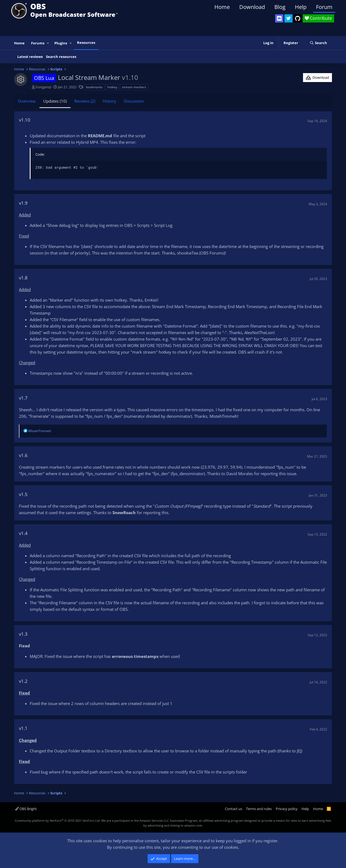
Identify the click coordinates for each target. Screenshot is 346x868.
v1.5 (23, 494)
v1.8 (23, 278)
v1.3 (23, 634)
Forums (38, 43)
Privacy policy (287, 809)
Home (222, 7)
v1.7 (23, 398)
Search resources (61, 57)
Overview (27, 101)
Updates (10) (55, 101)
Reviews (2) (85, 101)
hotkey (112, 87)
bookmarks (94, 87)
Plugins (61, 43)
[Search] (318, 43)
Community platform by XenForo (58, 820)
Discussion (134, 101)
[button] (48, 43)
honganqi (43, 87)
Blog (280, 7)
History (109, 101)
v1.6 (23, 455)
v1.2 (23, 681)
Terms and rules (259, 809)
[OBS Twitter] (288, 18)
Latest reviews (30, 57)
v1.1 (23, 728)
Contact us (234, 809)
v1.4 (23, 533)
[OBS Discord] (279, 18)
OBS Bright (26, 809)
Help (301, 7)
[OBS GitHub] (298, 18)
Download (252, 7)
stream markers (134, 87)
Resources (86, 43)
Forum (324, 7)
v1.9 (23, 203)
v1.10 (25, 120)
